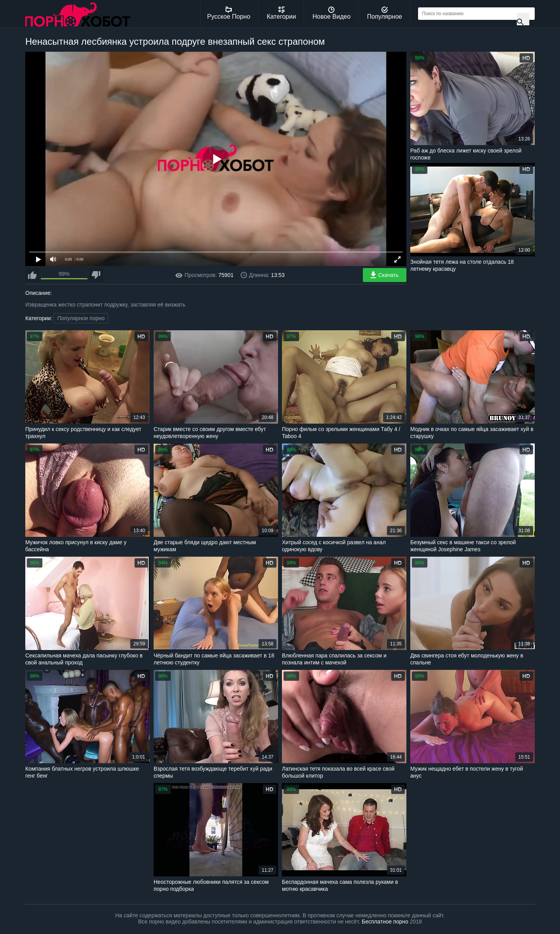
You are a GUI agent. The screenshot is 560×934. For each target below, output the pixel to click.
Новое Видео (332, 13)
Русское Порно (229, 13)
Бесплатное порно (385, 922)
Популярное (385, 13)
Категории (281, 13)
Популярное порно (81, 318)
